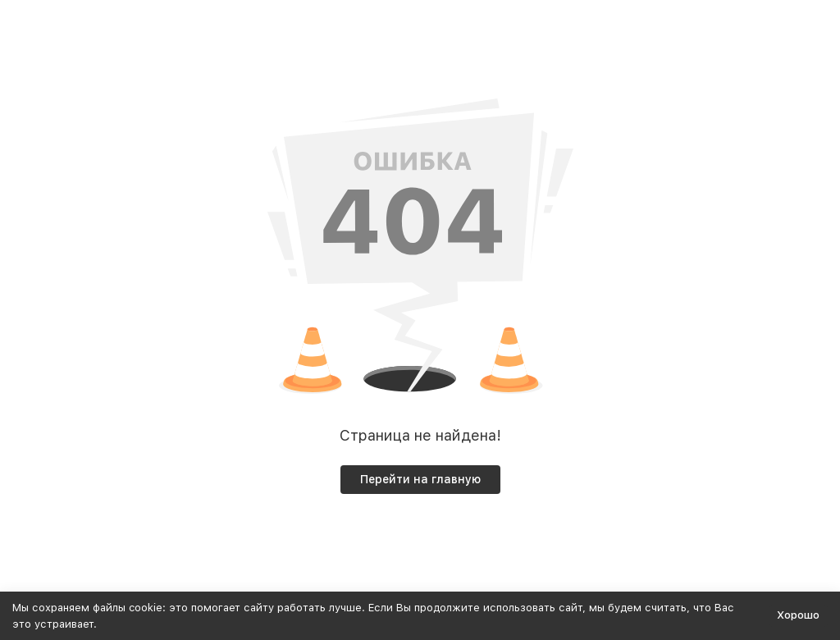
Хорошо (798, 615)
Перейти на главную (420, 479)
